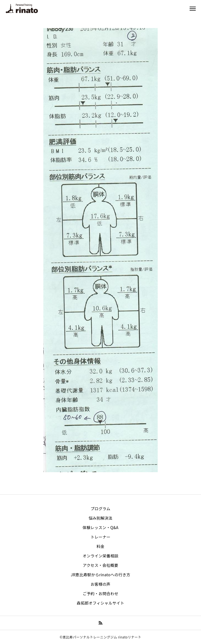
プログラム (101, 509)
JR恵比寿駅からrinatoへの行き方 (101, 575)
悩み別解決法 (100, 518)
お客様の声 (100, 584)
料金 (101, 546)
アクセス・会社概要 (100, 565)
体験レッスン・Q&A (100, 527)
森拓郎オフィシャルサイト (100, 603)
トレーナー (100, 537)
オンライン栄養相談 (101, 556)
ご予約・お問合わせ (101, 593)
